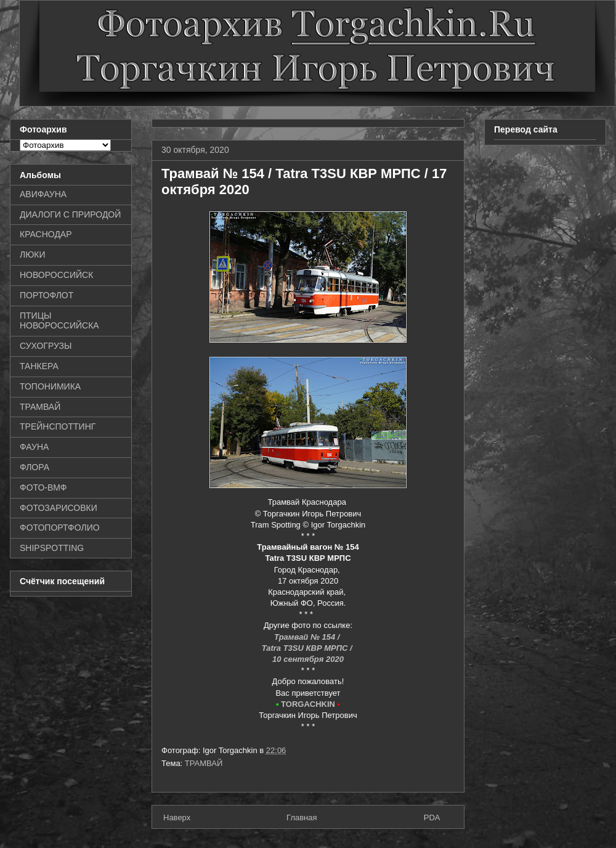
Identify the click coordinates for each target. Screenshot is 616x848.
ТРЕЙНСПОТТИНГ (58, 426)
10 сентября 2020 (308, 659)
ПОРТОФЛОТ (47, 295)
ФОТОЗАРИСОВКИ (59, 508)
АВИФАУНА (43, 194)
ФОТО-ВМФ (43, 487)
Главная (302, 817)
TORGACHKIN (308, 704)
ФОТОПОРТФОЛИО (60, 528)
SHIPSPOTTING (52, 548)
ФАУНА (34, 447)
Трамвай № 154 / (308, 637)
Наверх (177, 817)
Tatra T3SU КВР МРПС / (308, 648)
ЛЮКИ (33, 255)
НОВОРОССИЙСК (56, 275)
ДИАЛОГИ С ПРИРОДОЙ (70, 214)
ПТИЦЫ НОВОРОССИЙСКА (59, 321)
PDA (432, 817)
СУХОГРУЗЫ (46, 346)
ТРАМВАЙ (204, 763)
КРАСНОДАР (46, 234)
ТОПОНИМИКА (50, 386)
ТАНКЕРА (39, 366)
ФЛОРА (34, 467)
